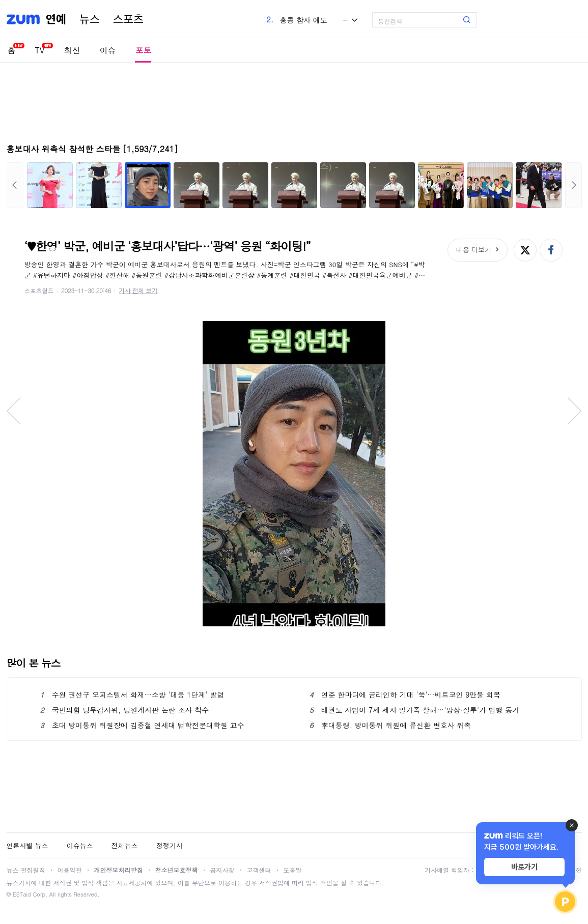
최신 (72, 50)
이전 (15, 185)
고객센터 (259, 870)
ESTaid (22, 894)
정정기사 (170, 845)
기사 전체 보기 (138, 290)
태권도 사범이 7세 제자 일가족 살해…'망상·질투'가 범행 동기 (415, 710)
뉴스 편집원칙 (26, 870)
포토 (143, 50)
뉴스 (90, 19)
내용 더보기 (474, 250)
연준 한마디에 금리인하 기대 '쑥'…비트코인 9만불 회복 (405, 695)
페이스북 (551, 250)
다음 (573, 185)
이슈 (107, 50)
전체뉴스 (125, 845)
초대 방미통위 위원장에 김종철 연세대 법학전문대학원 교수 (142, 725)
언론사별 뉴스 (27, 845)
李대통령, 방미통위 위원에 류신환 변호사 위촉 (390, 725)
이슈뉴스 (80, 845)
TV (40, 50)
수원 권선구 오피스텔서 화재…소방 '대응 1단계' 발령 (132, 695)
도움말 (293, 870)
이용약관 (70, 870)
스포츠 (128, 19)
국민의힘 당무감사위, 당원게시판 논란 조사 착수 (125, 710)
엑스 (525, 250)
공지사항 (222, 870)
